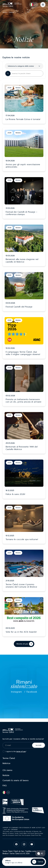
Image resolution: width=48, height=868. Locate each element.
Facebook (32, 692)
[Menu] (43, 5)
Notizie (6, 775)
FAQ (5, 786)
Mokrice (6, 763)
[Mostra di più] (24, 644)
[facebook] (16, 844)
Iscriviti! (39, 745)
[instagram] (24, 844)
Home (5, 12)
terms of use (21, 751)
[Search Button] (8, 74)
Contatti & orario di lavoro (16, 780)
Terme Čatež (9, 758)
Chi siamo (7, 770)
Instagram (16, 692)
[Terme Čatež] (12, 5)
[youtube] (32, 844)
